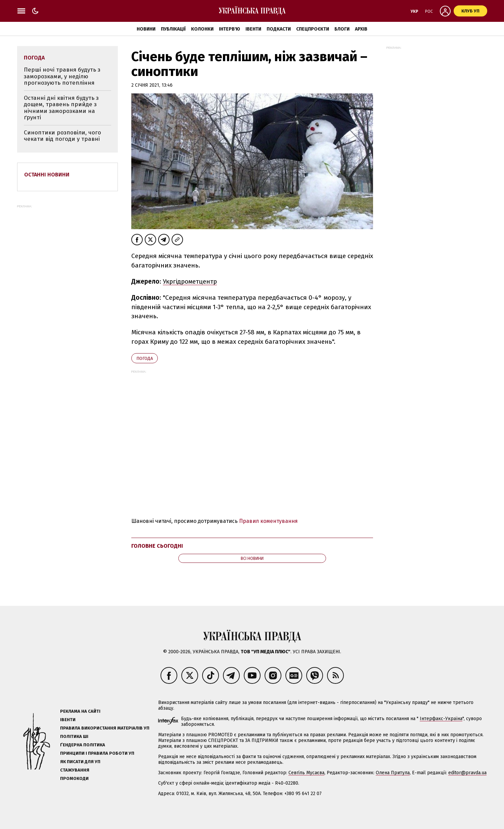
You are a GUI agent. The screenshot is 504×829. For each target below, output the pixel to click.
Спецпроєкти (313, 29)
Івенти (253, 29)
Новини (146, 29)
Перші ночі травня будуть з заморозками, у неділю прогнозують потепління (62, 76)
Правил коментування (268, 521)
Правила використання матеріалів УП (105, 728)
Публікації (173, 29)
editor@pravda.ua (467, 773)
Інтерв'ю (230, 29)
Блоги (342, 29)
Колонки (202, 29)
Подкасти (279, 29)
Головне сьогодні (157, 546)
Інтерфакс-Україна (441, 719)
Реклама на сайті (80, 711)
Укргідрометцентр (190, 281)
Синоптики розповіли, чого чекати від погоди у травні (62, 136)
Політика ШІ (74, 736)
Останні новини (47, 175)
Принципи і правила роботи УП (97, 753)
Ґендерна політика (83, 745)
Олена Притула (393, 773)
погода (145, 358)
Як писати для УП (80, 762)
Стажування (75, 770)
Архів (361, 29)
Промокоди (74, 778)
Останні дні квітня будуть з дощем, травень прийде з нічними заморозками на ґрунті (61, 108)
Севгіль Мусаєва (306, 773)
